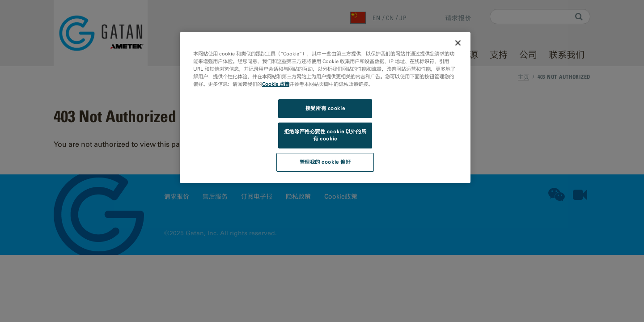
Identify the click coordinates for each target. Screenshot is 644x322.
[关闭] (458, 43)
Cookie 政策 (276, 84)
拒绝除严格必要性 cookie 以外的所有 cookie (325, 135)
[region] (325, 108)
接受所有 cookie (325, 108)
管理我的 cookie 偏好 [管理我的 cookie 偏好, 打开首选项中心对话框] (325, 162)
